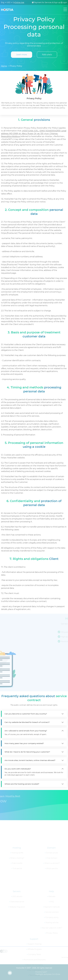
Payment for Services (43, 2)
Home (4, 66)
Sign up (57, 2)
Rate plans (47, 55)
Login (65, 2)
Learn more (22, 55)
